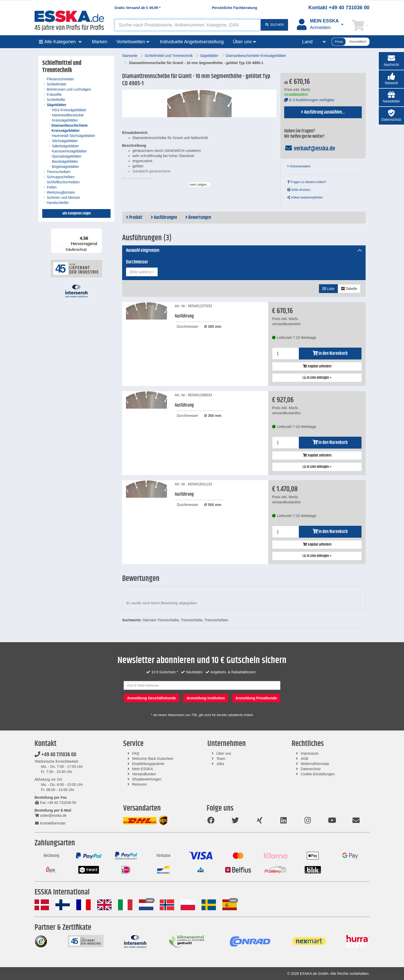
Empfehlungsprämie (148, 764)
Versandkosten (144, 774)
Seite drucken (299, 190)
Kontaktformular (50, 823)
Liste (328, 289)
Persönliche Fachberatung (234, 8)
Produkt (134, 218)
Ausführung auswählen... (323, 112)
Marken (100, 42)
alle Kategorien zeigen (77, 213)
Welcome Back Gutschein (153, 759)
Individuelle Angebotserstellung (192, 42)
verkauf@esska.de (310, 149)
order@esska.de (50, 815)
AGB (305, 759)
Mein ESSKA (143, 769)
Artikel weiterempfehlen (305, 197)
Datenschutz (311, 769)
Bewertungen (198, 218)
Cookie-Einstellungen (318, 774)
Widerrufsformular (315, 764)
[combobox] (142, 272)
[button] (391, 79)
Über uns (224, 753)
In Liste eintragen (317, 378)
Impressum (310, 753)
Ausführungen (164, 218)
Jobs (220, 764)
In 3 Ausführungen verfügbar (309, 100)
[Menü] (99, 231)
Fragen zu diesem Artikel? (307, 182)
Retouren (140, 784)
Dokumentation (299, 166)
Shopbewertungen (147, 779)
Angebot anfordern (317, 366)
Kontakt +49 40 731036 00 (339, 7)
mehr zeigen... (199, 185)
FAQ (136, 753)
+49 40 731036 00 (55, 755)
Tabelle (349, 289)
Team (221, 759)
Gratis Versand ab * (137, 8)
